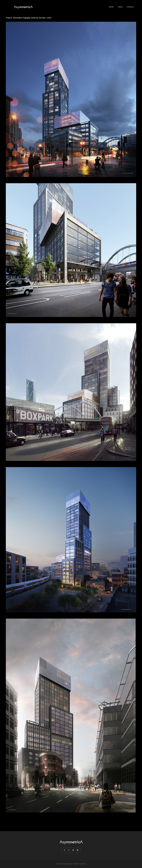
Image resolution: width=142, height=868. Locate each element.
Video (120, 10)
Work (111, 7)
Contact (130, 7)
